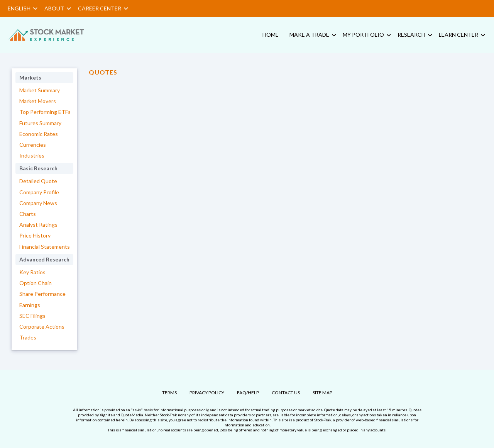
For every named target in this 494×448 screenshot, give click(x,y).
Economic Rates (39, 134)
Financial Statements (45, 247)
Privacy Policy (207, 393)
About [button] (58, 8)
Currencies (33, 145)
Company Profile (39, 192)
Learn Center (458, 35)
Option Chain (36, 283)
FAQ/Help (248, 393)
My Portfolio (363, 35)
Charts (28, 214)
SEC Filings (32, 316)
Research (411, 35)
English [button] (23, 8)
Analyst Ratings (38, 225)
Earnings (30, 305)
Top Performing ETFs (45, 112)
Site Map (322, 393)
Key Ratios (32, 272)
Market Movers (38, 101)
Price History (35, 235)
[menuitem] (52, 35)
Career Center (103, 8)
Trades (28, 337)
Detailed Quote (38, 181)
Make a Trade (309, 35)
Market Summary (40, 90)
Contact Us (286, 393)
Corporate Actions (42, 327)
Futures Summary (40, 123)
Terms (169, 393)
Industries (32, 155)
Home (271, 35)
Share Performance (42, 294)
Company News (38, 203)
